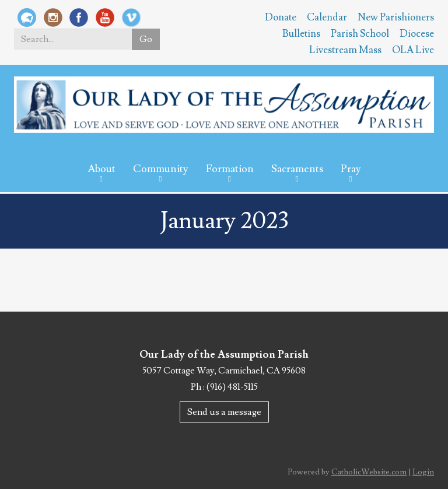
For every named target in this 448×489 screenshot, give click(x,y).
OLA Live (413, 50)
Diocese (417, 34)
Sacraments (297, 169)
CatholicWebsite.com (369, 472)
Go (146, 39)
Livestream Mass (345, 50)
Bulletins (301, 34)
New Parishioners (396, 18)
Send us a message (224, 412)
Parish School (360, 34)
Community (161, 169)
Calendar (327, 18)
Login (423, 472)
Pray (351, 169)
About (101, 169)
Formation (230, 169)
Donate (281, 18)
